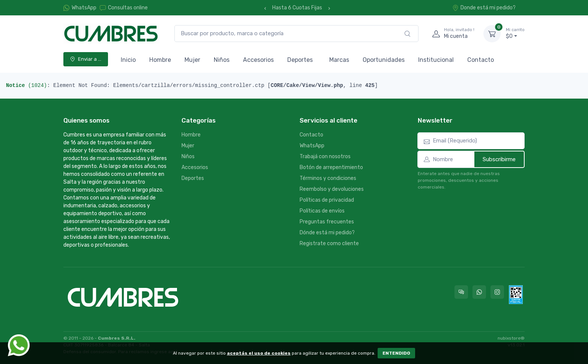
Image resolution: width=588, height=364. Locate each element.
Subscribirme (499, 159)
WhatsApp (84, 8)
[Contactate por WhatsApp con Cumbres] (479, 292)
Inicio (128, 60)
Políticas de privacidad (327, 200)
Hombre (160, 60)
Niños (222, 60)
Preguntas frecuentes (327, 222)
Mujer (192, 60)
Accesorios (258, 60)
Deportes (300, 60)
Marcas (339, 60)
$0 (515, 33)
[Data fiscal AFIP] (516, 295)
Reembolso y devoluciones (332, 189)
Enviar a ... (86, 59)
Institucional (436, 60)
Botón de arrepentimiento (331, 167)
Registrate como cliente (329, 243)
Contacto (481, 60)
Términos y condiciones (328, 178)
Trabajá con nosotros (325, 157)
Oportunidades (384, 60)
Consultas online (124, 8)
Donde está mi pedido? (484, 8)
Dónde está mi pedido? (327, 233)
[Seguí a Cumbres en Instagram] (497, 292)
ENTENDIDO (396, 353)
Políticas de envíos (322, 211)
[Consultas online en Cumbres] (461, 292)
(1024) (26, 85)
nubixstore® (511, 338)
